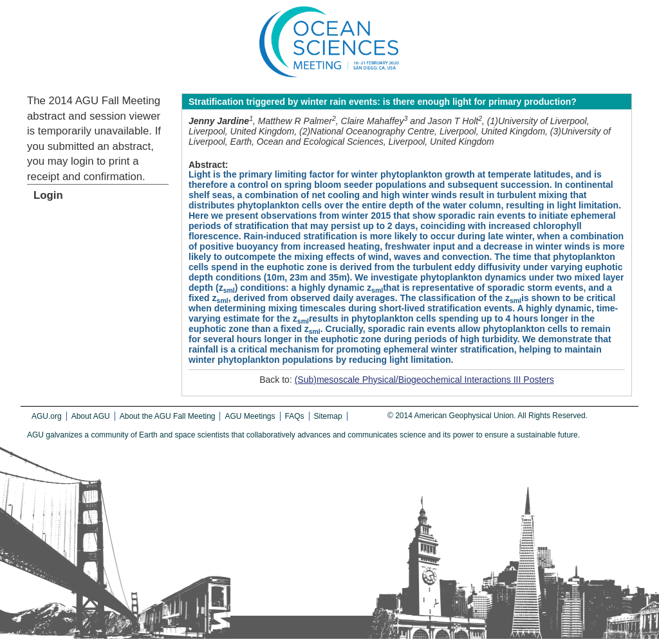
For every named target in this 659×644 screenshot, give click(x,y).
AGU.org (47, 416)
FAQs (295, 416)
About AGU (91, 416)
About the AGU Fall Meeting (168, 416)
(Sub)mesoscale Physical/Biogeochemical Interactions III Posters (424, 380)
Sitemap (328, 416)
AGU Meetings (250, 416)
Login (48, 195)
